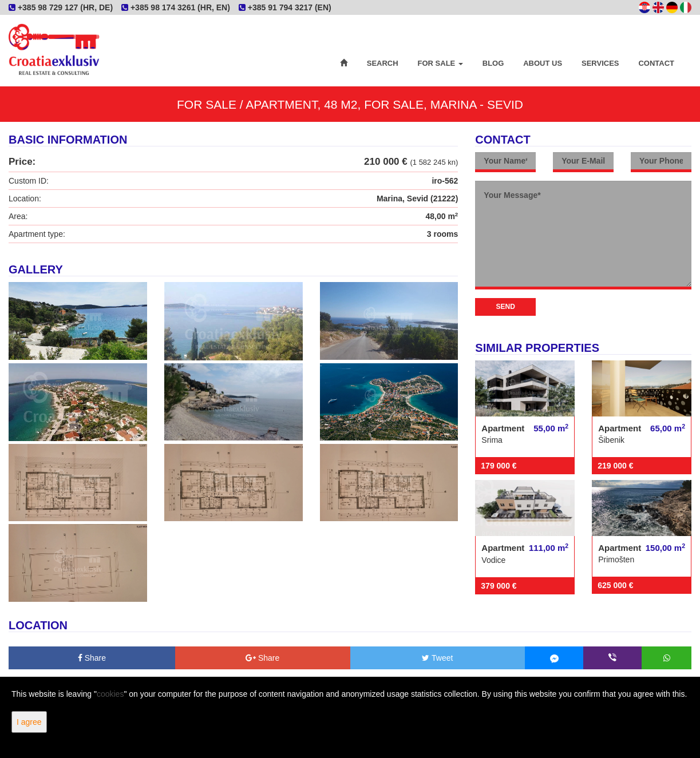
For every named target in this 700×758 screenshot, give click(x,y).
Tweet (437, 658)
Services (600, 63)
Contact (656, 63)
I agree (29, 722)
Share (92, 658)
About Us (543, 63)
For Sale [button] (440, 63)
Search (383, 63)
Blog (493, 63)
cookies (110, 694)
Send (506, 307)
